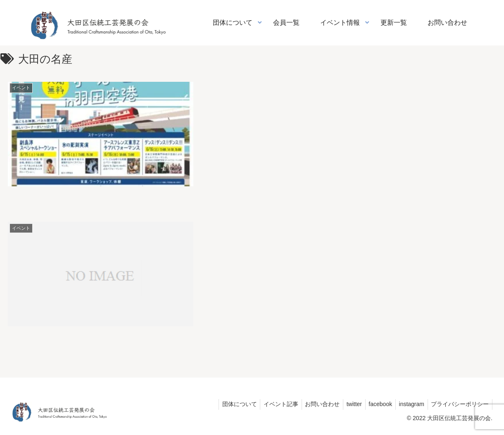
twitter (347, 404)
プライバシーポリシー (459, 404)
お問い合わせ (314, 404)
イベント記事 (270, 404)
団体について (227, 404)
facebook (376, 404)
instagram (409, 404)
